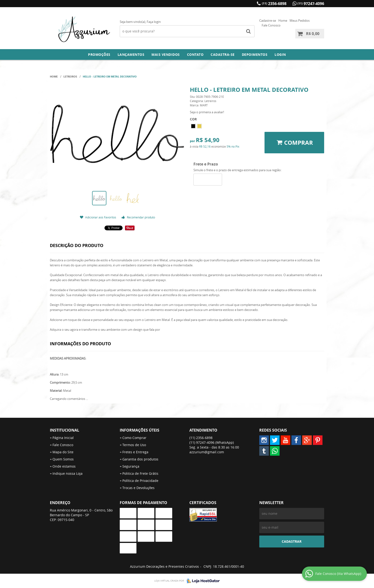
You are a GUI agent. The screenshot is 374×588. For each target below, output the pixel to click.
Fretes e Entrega (135, 452)
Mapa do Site (63, 452)
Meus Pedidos (300, 21)
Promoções (99, 54)
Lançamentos (131, 54)
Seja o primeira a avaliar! (207, 112)
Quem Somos (63, 459)
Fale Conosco (271, 25)
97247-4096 (311, 4)
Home (283, 21)
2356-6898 (274, 4)
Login (280, 54)
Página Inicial (63, 438)
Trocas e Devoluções (138, 488)
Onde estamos (64, 466)
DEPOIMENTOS (255, 54)
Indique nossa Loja (68, 473)
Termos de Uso (134, 445)
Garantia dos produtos (140, 459)
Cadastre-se (268, 21)
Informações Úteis (140, 430)
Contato (195, 54)
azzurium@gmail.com (207, 452)
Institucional (65, 430)
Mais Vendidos (166, 54)
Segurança (131, 466)
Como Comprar (134, 438)
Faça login (154, 22)
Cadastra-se (223, 54)
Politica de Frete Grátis (140, 473)
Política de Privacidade (140, 481)
